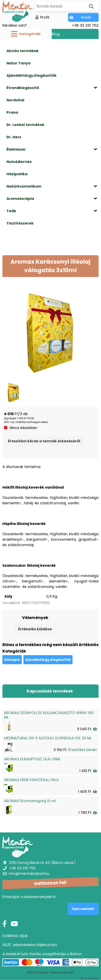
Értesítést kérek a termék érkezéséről (44, 441)
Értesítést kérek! (83, 750)
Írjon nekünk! (83, 909)
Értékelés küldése (35, 629)
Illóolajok (12, 660)
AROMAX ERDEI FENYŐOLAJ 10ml (31, 780)
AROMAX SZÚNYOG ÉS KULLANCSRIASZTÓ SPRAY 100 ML (49, 715)
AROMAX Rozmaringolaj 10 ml (30, 801)
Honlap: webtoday (89, 979)
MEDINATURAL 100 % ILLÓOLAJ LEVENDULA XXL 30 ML (48, 738)
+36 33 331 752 (85, 25)
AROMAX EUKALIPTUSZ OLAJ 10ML (32, 759)
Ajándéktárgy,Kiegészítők (48, 660)
